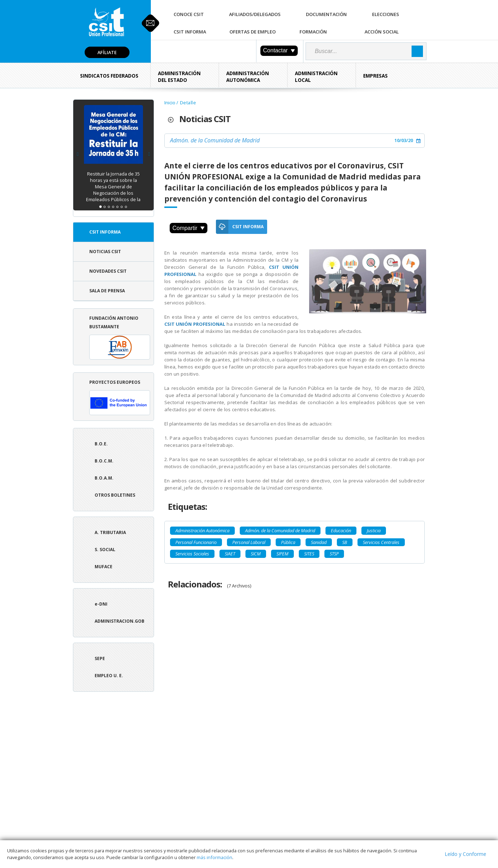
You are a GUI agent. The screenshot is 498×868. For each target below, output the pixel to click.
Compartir (189, 228)
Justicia (374, 530)
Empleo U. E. (109, 676)
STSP (334, 554)
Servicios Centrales (381, 542)
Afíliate (107, 52)
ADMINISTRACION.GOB (120, 621)
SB (345, 542)
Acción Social (382, 32)
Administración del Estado (179, 77)
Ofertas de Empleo (253, 32)
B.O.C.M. (104, 461)
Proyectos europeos (120, 397)
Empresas (375, 76)
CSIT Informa (190, 32)
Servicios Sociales (192, 554)
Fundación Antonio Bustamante (120, 337)
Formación (313, 32)
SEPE (100, 658)
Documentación (326, 14)
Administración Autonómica (248, 77)
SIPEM (282, 554)
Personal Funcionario (196, 542)
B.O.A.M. (104, 478)
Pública (288, 542)
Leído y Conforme (465, 854)
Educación (341, 530)
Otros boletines (115, 495)
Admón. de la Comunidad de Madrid (215, 140)
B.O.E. (101, 444)
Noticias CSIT (105, 252)
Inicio (170, 103)
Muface (104, 567)
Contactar (279, 50)
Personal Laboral (249, 542)
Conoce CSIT (189, 14)
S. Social (105, 550)
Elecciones (386, 14)
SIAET (230, 554)
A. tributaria (110, 532)
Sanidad (319, 542)
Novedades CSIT (108, 271)
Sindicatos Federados (109, 76)
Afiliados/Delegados (255, 14)
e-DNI (101, 604)
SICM (256, 554)
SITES (309, 554)
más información (214, 857)
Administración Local (316, 77)
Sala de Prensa (107, 291)
